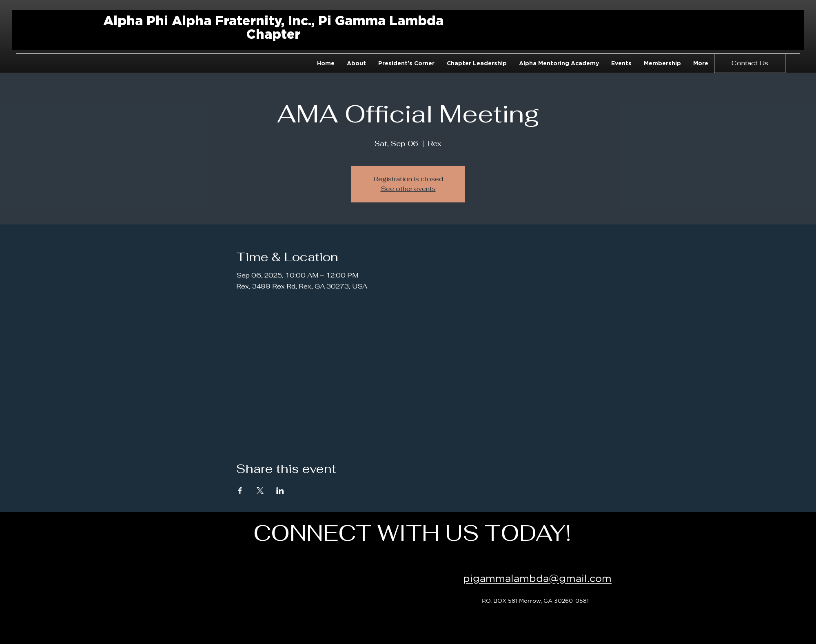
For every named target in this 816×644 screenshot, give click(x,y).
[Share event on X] (260, 491)
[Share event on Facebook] (240, 491)
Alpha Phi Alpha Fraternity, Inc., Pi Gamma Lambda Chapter (273, 27)
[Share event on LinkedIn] (280, 491)
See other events (408, 189)
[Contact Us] (750, 63)
